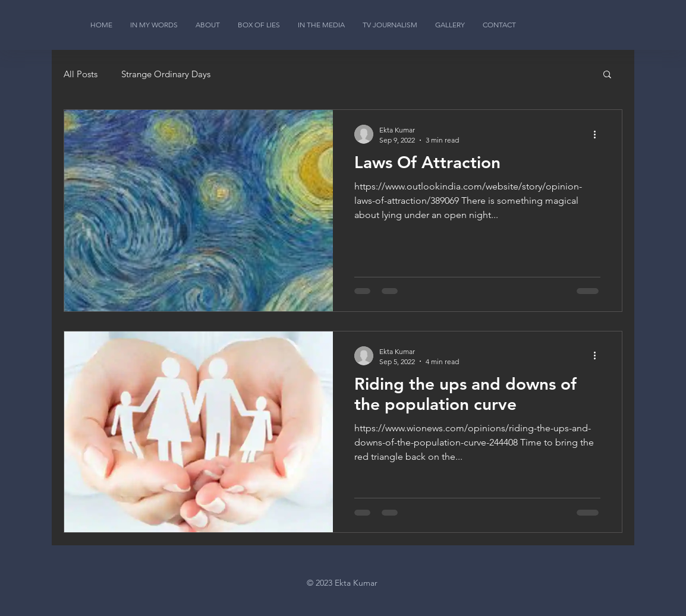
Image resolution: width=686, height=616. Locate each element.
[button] (607, 75)
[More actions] (599, 134)
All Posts (81, 74)
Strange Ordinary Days (166, 74)
